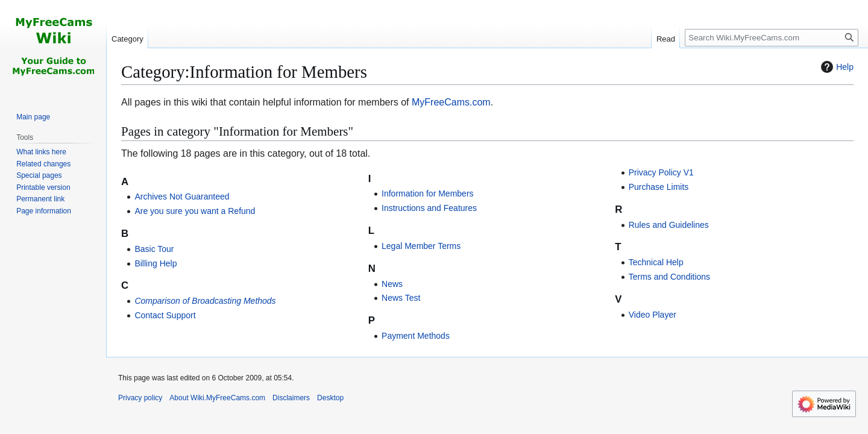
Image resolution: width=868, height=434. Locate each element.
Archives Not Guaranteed (182, 197)
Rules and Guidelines (669, 225)
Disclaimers (291, 398)
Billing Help (156, 263)
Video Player (653, 315)
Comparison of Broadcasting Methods (205, 301)
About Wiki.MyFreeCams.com (217, 398)
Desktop (330, 398)
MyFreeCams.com (451, 102)
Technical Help (656, 262)
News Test (401, 298)
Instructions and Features (429, 208)
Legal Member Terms (421, 246)
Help (836, 67)
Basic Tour (154, 249)
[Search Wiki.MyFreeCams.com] (772, 38)
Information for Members (428, 193)
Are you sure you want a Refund (195, 211)
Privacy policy (140, 398)
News (392, 284)
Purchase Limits (659, 187)
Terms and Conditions (669, 277)
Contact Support (165, 315)
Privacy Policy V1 (661, 172)
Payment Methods (416, 336)
